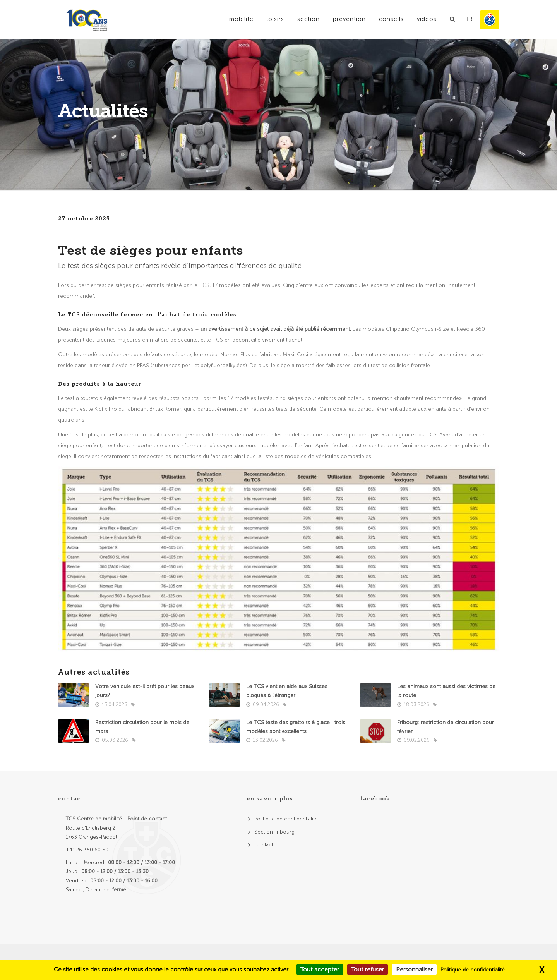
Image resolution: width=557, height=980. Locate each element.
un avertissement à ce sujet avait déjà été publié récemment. (277, 329)
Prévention (349, 19)
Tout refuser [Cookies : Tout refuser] (368, 969)
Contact (264, 845)
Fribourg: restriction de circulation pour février (446, 727)
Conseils (391, 19)
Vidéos (427, 19)
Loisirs (275, 19)
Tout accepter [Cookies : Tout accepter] (320, 969)
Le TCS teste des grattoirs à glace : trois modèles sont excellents (296, 727)
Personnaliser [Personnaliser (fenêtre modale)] (414, 969)
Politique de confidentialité (286, 819)
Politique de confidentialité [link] (473, 970)
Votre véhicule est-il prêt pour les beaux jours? (145, 691)
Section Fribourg (274, 832)
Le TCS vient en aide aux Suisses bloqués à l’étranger (287, 691)
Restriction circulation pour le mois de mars (142, 727)
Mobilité (241, 19)
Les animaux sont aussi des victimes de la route (446, 691)
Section (308, 19)
